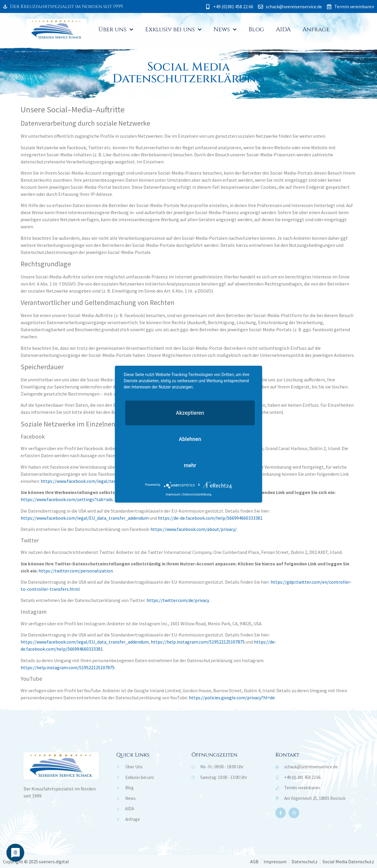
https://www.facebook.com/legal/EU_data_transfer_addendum (85, 518)
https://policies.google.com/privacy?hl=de (232, 698)
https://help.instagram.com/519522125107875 (198, 642)
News (225, 29)
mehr (190, 465)
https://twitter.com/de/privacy (178, 600)
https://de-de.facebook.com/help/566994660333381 (210, 518)
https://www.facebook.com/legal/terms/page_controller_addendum (110, 481)
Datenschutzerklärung (197, 494)
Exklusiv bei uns (173, 29)
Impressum (173, 494)
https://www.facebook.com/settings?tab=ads (67, 499)
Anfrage (316, 29)
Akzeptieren (190, 413)
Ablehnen (190, 439)
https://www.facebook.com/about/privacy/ (194, 529)
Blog (256, 29)
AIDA (283, 29)
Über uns (116, 29)
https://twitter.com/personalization (76, 571)
